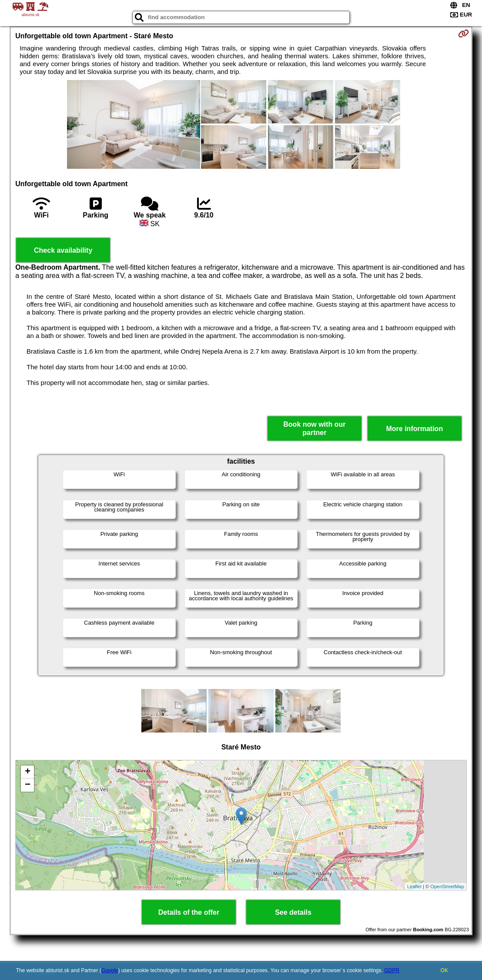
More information (414, 429)
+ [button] (28, 772)
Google (110, 970)
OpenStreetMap (447, 886)
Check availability (63, 250)
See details (293, 912)
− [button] (28, 785)
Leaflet (414, 886)
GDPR (392, 970)
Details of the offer (189, 912)
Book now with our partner (314, 428)
